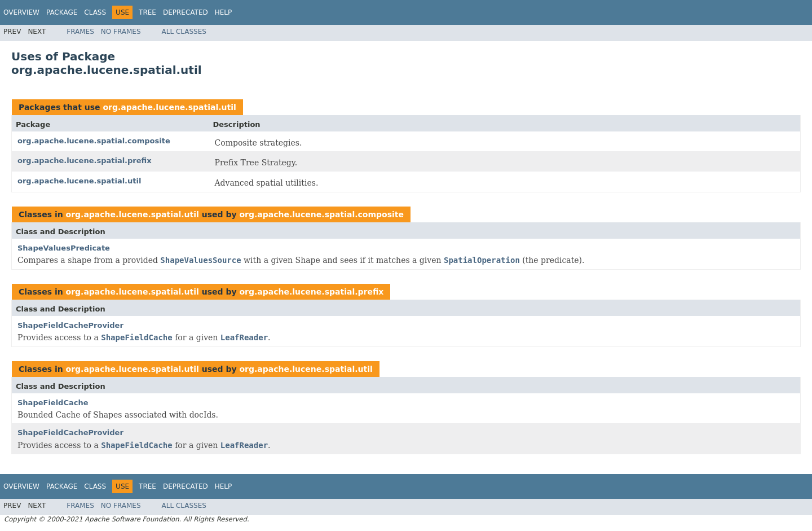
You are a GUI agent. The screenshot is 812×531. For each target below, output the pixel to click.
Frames (80, 32)
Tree (147, 12)
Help (224, 12)
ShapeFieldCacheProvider (70, 325)
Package (62, 12)
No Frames (121, 32)
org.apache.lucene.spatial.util (169, 107)
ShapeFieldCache (53, 403)
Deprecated (186, 12)
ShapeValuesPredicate (64, 248)
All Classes (184, 32)
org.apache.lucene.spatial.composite (94, 141)
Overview (21, 12)
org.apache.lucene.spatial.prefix (85, 161)
